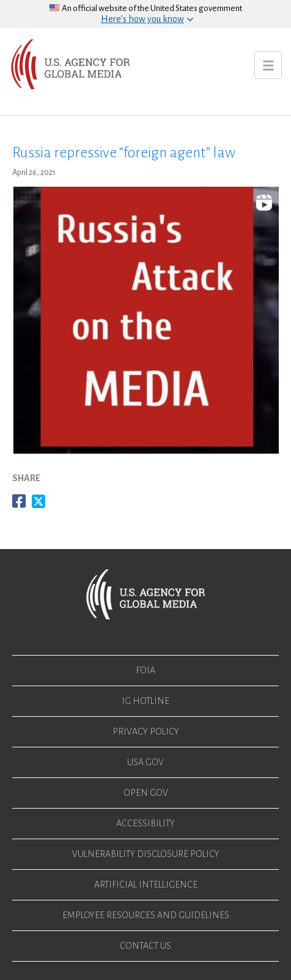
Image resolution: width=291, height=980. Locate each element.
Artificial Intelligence (146, 885)
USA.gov (145, 762)
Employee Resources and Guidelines (146, 915)
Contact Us (145, 946)
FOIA (145, 670)
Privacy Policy (146, 731)
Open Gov (146, 793)
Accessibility (145, 823)
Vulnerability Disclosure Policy (146, 854)
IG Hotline (145, 701)
